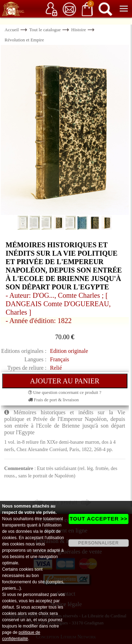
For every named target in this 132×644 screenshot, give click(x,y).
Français (59, 359)
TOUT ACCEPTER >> (99, 519)
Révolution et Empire (24, 40)
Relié (56, 368)
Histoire (78, 30)
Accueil (12, 30)
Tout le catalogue (45, 30)
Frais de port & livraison (54, 400)
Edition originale (69, 351)
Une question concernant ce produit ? (65, 392)
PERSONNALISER (98, 543)
